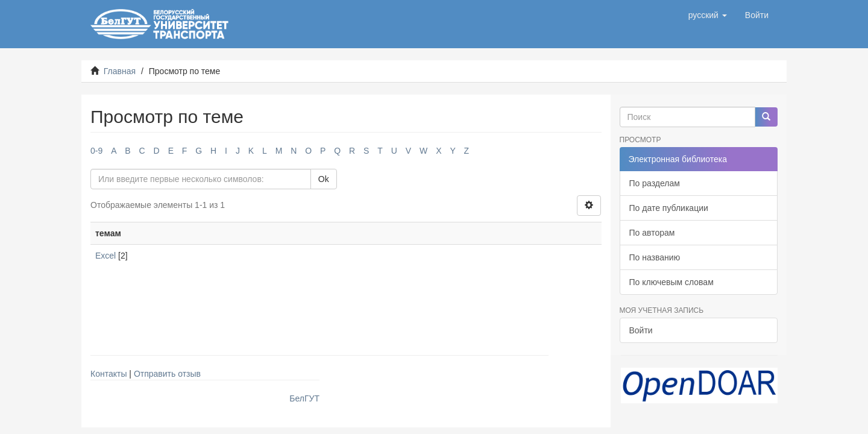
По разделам (655, 183)
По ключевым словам (671, 282)
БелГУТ (304, 398)
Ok (324, 179)
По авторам (652, 233)
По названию (655, 257)
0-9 (96, 151)
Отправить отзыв (167, 374)
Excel (105, 256)
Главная (120, 71)
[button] (708, 15)
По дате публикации (669, 208)
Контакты (108, 374)
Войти (641, 330)
